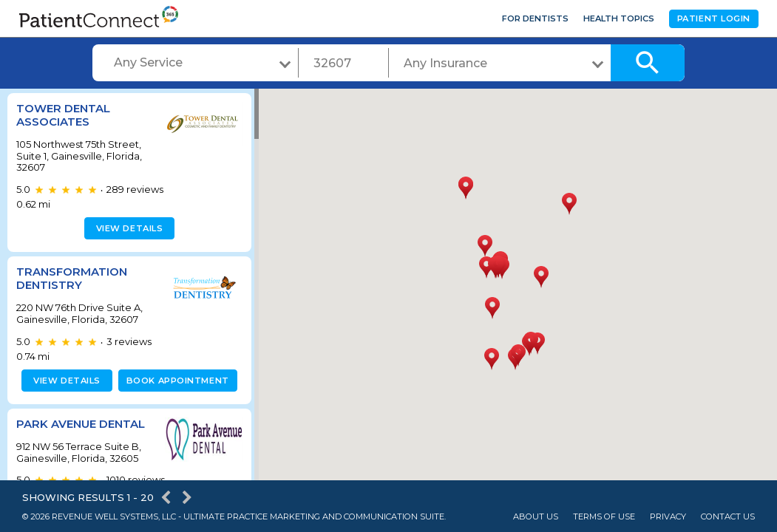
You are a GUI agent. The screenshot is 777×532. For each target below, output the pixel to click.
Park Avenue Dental (81, 424)
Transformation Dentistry (72, 278)
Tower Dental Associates (63, 115)
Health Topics (619, 18)
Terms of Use (604, 517)
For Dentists (535, 18)
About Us (536, 517)
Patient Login (714, 18)
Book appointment (175, 381)
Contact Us (728, 517)
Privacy (668, 517)
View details (128, 228)
